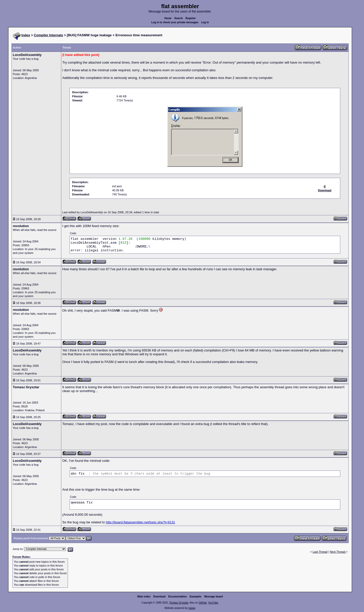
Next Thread (338, 552)
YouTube (213, 603)
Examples (196, 597)
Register (191, 18)
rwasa (192, 608)
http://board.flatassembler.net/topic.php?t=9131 (140, 522)
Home (168, 18)
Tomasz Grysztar (179, 603)
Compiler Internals (49, 35)
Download (159, 597)
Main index (144, 597)
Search (178, 18)
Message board (214, 597)
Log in (205, 22)
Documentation (178, 597)
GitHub (203, 603)
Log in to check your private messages (175, 22)
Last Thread (320, 552)
